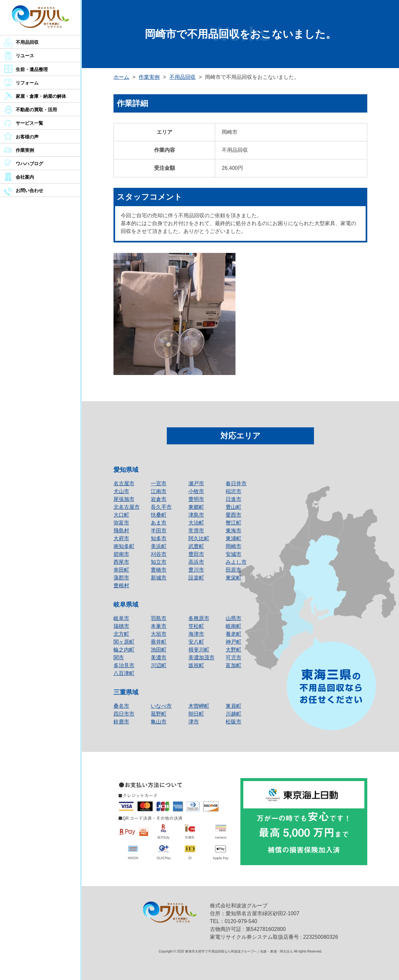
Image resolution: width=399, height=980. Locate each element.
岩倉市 (159, 499)
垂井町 (159, 642)
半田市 (159, 531)
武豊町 (196, 546)
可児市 (234, 658)
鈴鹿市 (121, 722)
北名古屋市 (127, 507)
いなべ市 (161, 706)
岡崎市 (234, 546)
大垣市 (159, 634)
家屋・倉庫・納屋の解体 (41, 96)
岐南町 (234, 626)
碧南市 (121, 554)
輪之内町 (124, 650)
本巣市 (159, 626)
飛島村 (121, 531)
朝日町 (196, 714)
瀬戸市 (196, 483)
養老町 (234, 634)
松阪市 (234, 722)
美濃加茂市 (201, 658)
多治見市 (124, 665)
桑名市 (121, 706)
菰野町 (159, 714)
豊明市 (196, 499)
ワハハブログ (29, 164)
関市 (119, 658)
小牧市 (196, 491)
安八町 (196, 642)
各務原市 (199, 618)
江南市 (159, 491)
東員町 (234, 706)
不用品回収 (27, 42)
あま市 (159, 523)
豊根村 (121, 586)
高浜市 (196, 562)
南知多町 (124, 546)
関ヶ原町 (124, 642)
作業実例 (25, 150)
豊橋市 (159, 570)
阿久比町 (199, 538)
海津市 (196, 634)
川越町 (234, 714)
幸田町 (121, 570)
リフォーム (27, 83)
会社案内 (25, 177)
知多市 (159, 538)
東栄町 (234, 578)
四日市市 (124, 714)
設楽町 (196, 578)
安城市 (234, 554)
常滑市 (196, 531)
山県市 (234, 618)
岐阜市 (121, 618)
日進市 (234, 499)
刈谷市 (159, 554)
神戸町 (234, 642)
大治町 (196, 523)
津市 (194, 722)
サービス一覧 (29, 123)
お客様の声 (27, 137)
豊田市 (196, 554)
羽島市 (159, 618)
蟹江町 (234, 523)
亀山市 (159, 722)
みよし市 (236, 562)
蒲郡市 (121, 578)
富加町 (234, 665)
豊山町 (234, 507)
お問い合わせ (29, 190)
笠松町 (196, 626)
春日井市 (236, 483)
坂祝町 (196, 665)
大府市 (121, 538)
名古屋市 (124, 483)
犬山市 (121, 491)
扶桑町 (159, 515)
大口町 (121, 515)
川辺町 (159, 665)
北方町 (121, 634)
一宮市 (159, 483)
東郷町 (196, 507)
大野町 (234, 650)
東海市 (234, 531)
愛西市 (234, 515)
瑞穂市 (121, 626)
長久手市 (161, 507)
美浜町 (159, 546)
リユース (25, 56)
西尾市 (121, 562)
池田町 (159, 650)
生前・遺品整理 (32, 69)
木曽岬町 (199, 706)
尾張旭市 (124, 499)
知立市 (159, 562)
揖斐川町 (199, 650)
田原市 (234, 570)
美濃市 (159, 658)
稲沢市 (234, 491)
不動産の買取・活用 (36, 110)
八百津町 (124, 673)
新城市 (159, 578)
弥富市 (121, 523)
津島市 (196, 515)
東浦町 (234, 538)
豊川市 (196, 570)
